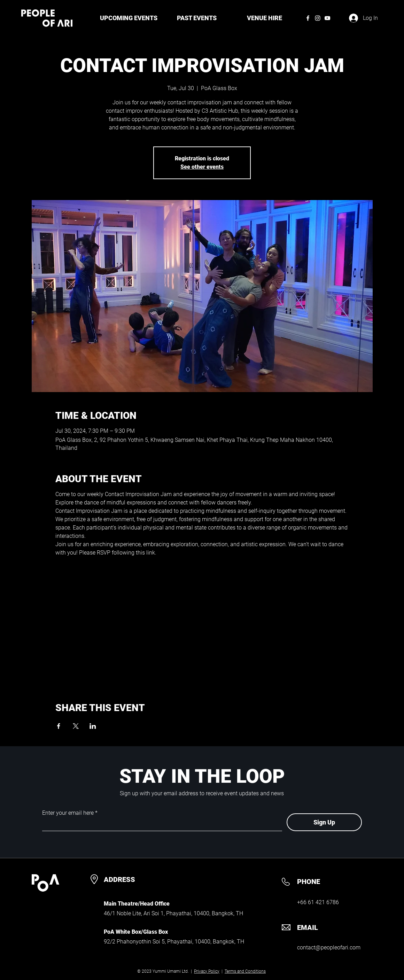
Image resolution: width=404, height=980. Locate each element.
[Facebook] (308, 18)
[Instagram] (318, 18)
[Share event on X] (76, 726)
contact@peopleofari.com (329, 947)
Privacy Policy (207, 971)
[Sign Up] (324, 822)
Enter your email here (68, 813)
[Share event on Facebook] (59, 726)
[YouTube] (327, 18)
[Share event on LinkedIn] (93, 726)
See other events (202, 167)
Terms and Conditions (245, 971)
